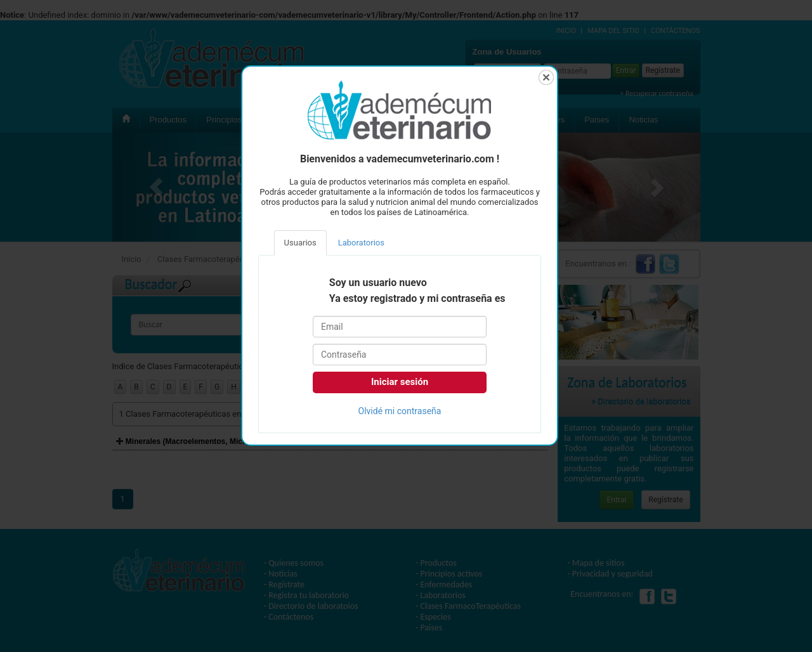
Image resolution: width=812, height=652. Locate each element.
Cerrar (546, 77)
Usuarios (300, 243)
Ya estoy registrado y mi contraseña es (417, 299)
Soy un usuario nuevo (378, 283)
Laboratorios (361, 243)
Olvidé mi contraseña (400, 411)
